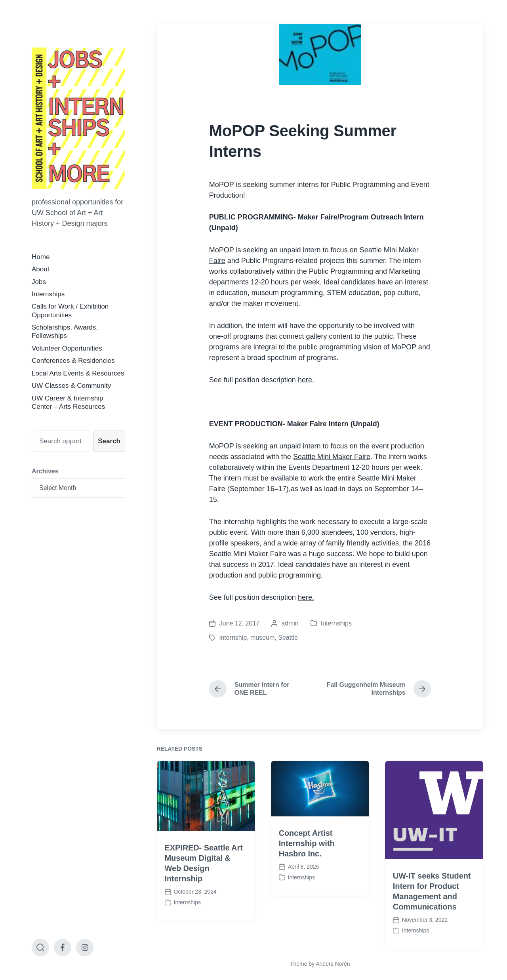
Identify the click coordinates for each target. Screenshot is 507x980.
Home (41, 257)
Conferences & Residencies (73, 361)
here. (306, 380)
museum (262, 638)
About (40, 269)
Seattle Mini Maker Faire (332, 457)
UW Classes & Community (71, 386)
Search (109, 441)
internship (233, 638)
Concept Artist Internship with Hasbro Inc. (307, 864)
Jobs (39, 282)
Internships (48, 294)
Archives (45, 471)
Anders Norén (333, 964)
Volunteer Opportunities (67, 348)
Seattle (288, 638)
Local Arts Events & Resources (78, 373)
